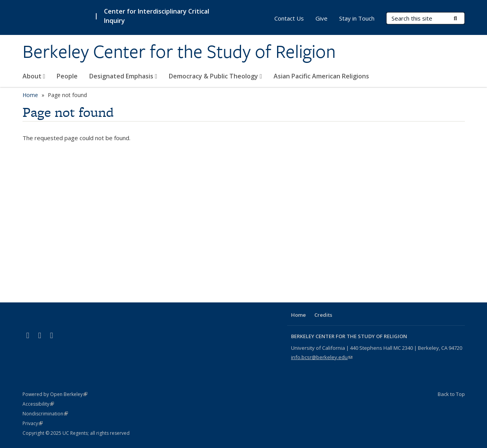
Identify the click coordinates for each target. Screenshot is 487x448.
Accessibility (38, 404)
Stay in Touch (357, 18)
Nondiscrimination (45, 414)
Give (321, 18)
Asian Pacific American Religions (321, 76)
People (67, 76)
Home (30, 95)
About (34, 76)
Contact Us (289, 18)
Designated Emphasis (123, 76)
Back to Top (451, 394)
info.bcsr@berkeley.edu (322, 357)
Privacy (33, 423)
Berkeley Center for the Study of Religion (179, 52)
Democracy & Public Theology (215, 76)
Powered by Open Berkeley (55, 394)
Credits (323, 315)
